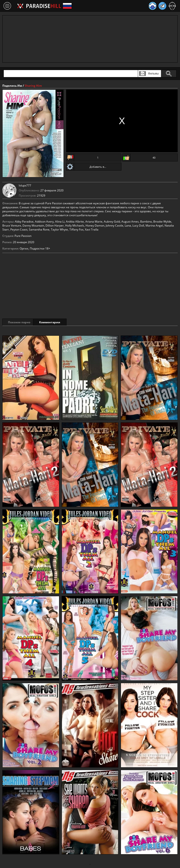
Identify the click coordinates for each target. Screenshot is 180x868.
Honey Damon (95, 225)
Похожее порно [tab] (19, 322)
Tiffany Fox (76, 229)
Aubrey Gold (112, 222)
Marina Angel (154, 225)
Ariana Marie (94, 222)
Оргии (24, 248)
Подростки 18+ (40, 248)
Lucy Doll (138, 225)
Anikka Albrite (75, 222)
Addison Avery (44, 222)
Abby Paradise (24, 222)
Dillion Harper (55, 225)
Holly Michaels (75, 225)
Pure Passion (23, 236)
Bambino (146, 222)
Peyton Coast (19, 229)
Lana (128, 225)
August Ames (130, 222)
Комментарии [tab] (56, 322)
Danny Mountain (33, 225)
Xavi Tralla (92, 229)
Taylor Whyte (59, 229)
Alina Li (60, 222)
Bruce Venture (12, 225)
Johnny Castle (114, 225)
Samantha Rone (39, 229)
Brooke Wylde (162, 222)
